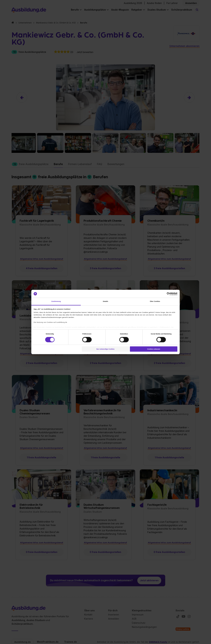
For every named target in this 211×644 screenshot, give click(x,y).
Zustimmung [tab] (56, 301)
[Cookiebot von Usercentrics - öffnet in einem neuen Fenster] (163, 294)
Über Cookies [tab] (155, 301)
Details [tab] (105, 301)
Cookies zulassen (154, 349)
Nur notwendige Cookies (105, 349)
